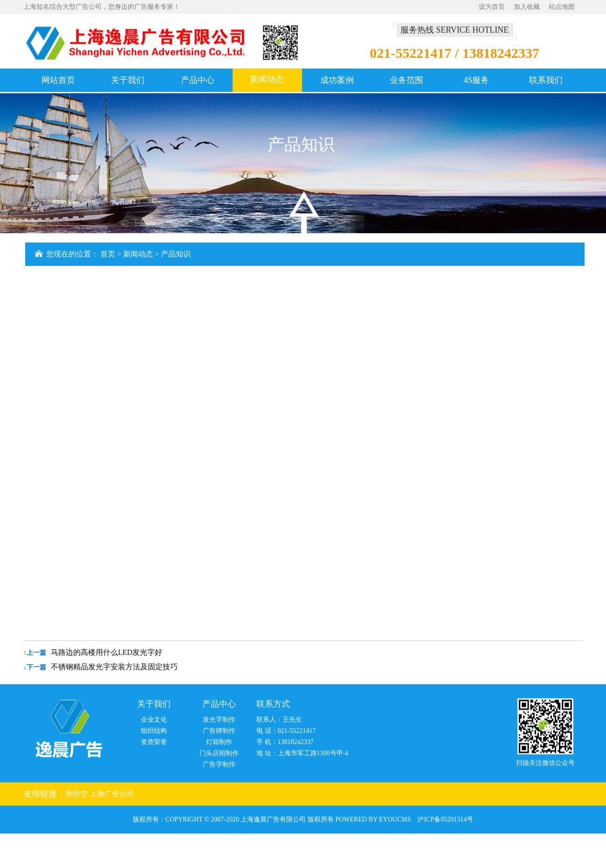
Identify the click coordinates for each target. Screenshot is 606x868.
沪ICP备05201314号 (445, 822)
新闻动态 (267, 80)
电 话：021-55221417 (286, 733)
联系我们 (546, 81)
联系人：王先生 (279, 722)
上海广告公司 (112, 796)
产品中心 (198, 81)
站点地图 (562, 7)
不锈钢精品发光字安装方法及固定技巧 (114, 667)
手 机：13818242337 (285, 744)
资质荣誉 (154, 744)
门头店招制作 (219, 755)
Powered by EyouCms (372, 822)
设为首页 (492, 7)
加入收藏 (527, 7)
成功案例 (337, 81)
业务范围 (406, 81)
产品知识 (177, 254)
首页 (109, 254)
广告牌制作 (219, 733)
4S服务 (476, 81)
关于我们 (128, 81)
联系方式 (273, 706)
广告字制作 (219, 767)
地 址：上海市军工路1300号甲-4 (302, 755)
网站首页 (58, 81)
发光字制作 (219, 722)
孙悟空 (77, 796)
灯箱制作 (219, 744)
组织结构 (154, 733)
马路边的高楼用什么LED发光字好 (107, 652)
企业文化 (154, 722)
